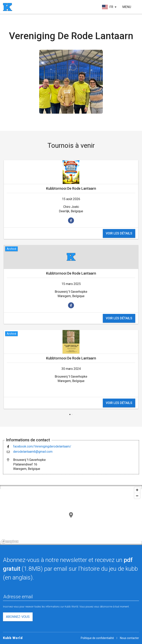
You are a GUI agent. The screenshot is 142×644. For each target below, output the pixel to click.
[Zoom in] (137, 490)
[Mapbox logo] (10, 541)
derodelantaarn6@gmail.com (33, 452)
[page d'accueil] (8, 7)
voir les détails (119, 233)
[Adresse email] (71, 597)
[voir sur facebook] (71, 220)
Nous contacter (129, 638)
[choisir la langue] (109, 7)
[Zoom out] (137, 496)
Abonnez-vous (18, 617)
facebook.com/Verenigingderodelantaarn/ (42, 446)
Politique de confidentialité (97, 638)
